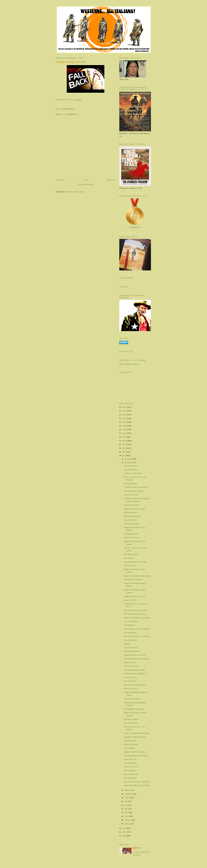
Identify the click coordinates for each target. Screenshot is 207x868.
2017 (124, 437)
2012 (124, 456)
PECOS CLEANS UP (132, 538)
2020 (124, 426)
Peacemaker (128, 558)
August (127, 798)
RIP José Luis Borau (132, 524)
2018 (124, 433)
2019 (124, 429)
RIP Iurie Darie (130, 662)
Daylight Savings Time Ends (135, 737)
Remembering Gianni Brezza (135, 685)
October (128, 790)
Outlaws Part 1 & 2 (131, 767)
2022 (124, 418)
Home (86, 180)
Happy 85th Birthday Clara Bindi (136, 785)
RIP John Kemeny (131, 484)
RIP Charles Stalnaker (132, 651)
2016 (124, 441)
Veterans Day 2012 (131, 647)
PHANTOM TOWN (132, 505)
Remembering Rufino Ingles (135, 670)
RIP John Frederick (131, 554)
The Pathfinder (130, 625)
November (129, 463)
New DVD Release (131, 470)
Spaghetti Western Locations (135, 509)
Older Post (111, 180)
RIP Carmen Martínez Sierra (135, 614)
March (127, 816)
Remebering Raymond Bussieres (136, 756)
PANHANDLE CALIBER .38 (135, 674)
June (126, 805)
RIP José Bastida (130, 778)
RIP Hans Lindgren (131, 719)
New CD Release (130, 633)
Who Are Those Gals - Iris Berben (137, 636)
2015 (124, 444)
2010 (124, 832)
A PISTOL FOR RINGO (133, 473)
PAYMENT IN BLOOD (133, 580)
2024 (124, 411)
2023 (124, 415)
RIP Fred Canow (130, 566)
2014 (124, 448)
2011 (124, 828)
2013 (124, 452)
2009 (124, 836)
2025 (124, 407)
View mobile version (86, 184)
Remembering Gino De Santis (135, 562)
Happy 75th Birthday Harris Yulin (137, 733)
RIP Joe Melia (129, 748)
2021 (124, 422)
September (129, 794)
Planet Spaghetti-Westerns (129, 364)
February (128, 820)
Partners (127, 644)
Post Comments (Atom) (75, 192)
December (129, 459)
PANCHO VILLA (131, 688)
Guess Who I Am (130, 466)
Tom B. (139, 848)
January (128, 824)
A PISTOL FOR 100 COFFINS (136, 487)
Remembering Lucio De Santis (135, 610)
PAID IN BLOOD (131, 744)
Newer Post (60, 180)
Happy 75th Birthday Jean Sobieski (137, 618)
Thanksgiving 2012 (131, 534)
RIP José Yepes (130, 770)
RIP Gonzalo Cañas (131, 774)
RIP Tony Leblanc (131, 512)
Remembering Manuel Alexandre (136, 659)
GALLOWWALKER (132, 699)
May (126, 809)
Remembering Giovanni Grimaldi (136, 629)
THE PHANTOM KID (132, 516)
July (126, 801)
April (127, 812)
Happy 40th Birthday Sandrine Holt (137, 576)
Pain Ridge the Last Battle (134, 709)
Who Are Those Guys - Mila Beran (137, 782)
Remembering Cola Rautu (134, 491)
